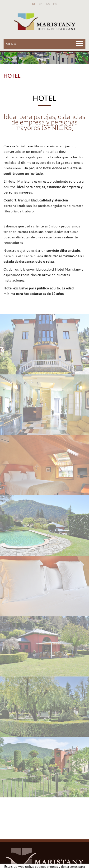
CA (48, 4)
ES (34, 4)
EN (41, 4)
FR (55, 4)
